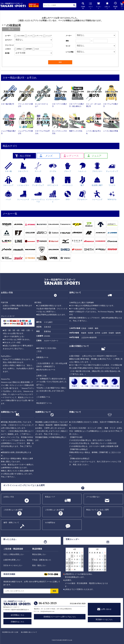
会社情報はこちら (17, 615)
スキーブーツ (23, 167)
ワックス (112, 181)
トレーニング (97, 195)
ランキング (99, 5)
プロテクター (97, 167)
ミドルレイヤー (23, 181)
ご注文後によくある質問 (54, 510)
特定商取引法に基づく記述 (10, 632)
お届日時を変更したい (12, 560)
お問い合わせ (106, 609)
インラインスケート (53, 196)
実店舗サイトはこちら (104, 619)
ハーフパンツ (68, 181)
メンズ (30, 36)
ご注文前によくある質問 (13, 510)
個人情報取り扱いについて (29, 632)
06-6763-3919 (48, 603)
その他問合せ (50, 523)
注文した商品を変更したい (14, 554)
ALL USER (21, 36)
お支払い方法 (9, 497)
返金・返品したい (39, 565)
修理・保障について (11, 523)
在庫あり (20, 49)
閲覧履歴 (115, 5)
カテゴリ (91, 6)
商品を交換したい (39, 554)
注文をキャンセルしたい (13, 565)
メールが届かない (93, 497)
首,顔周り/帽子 (97, 181)
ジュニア (49, 36)
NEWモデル (112, 195)
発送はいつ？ (50, 497)
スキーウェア (8, 181)
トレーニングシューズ (38, 196)
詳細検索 (83, 6)
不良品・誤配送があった (42, 560)
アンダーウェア (38, 181)
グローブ (68, 167)
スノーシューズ (23, 195)
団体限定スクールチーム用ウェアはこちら (60, 617)
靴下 (82, 181)
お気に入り (107, 6)
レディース (39, 36)
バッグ (8, 195)
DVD (68, 195)
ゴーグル (53, 167)
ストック (38, 167)
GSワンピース (53, 181)
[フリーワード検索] (33, 45)
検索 (74, 5)
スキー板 (8, 167)
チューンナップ (112, 167)
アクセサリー (82, 195)
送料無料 (29, 49)
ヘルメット (82, 167)
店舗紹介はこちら (17, 622)
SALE (37, 49)
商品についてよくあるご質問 (97, 510)
